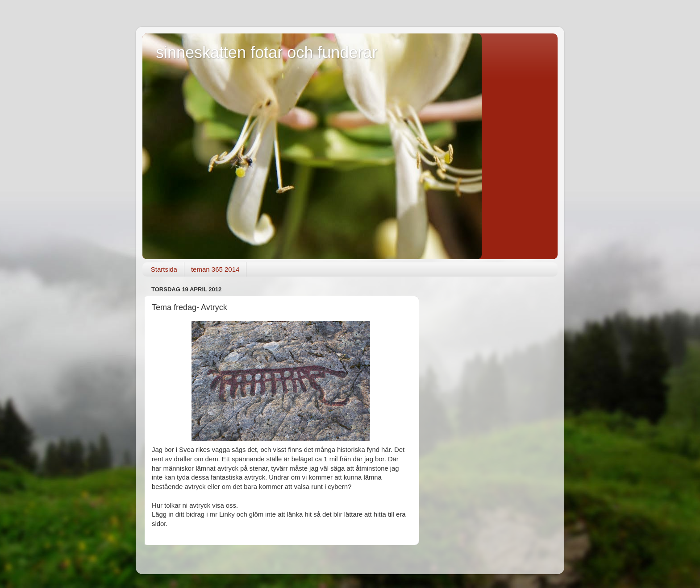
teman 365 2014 (215, 269)
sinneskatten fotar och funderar (267, 52)
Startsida (164, 269)
